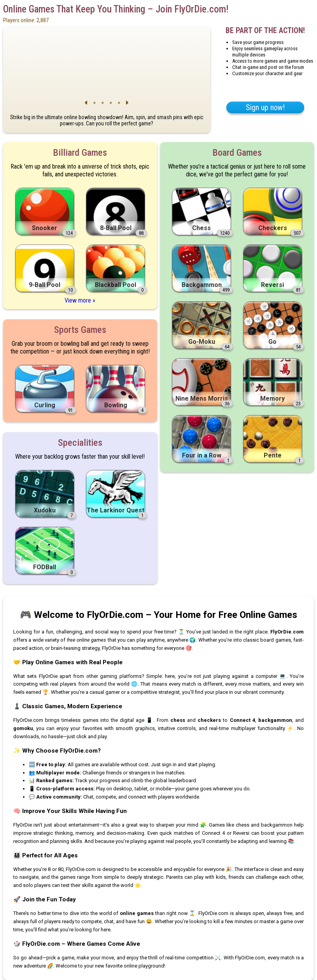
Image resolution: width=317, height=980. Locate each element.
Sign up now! (265, 107)
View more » (80, 300)
